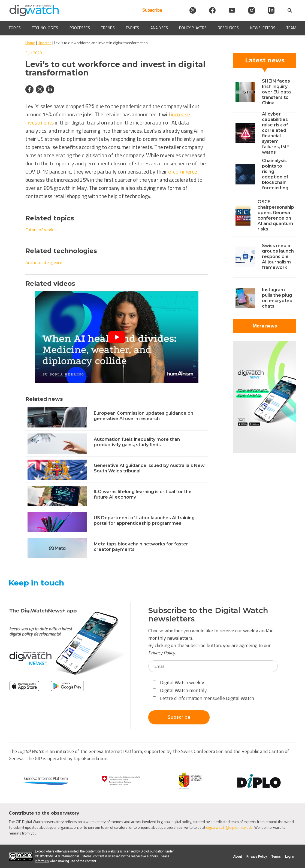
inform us (42, 861)
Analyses (159, 28)
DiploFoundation (153, 851)
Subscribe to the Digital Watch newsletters (208, 615)
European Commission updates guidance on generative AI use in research (144, 416)
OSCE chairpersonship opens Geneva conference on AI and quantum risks (276, 215)
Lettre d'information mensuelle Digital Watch (203, 698)
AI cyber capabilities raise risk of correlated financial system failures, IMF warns (276, 133)
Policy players (193, 28)
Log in (290, 857)
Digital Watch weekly (178, 682)
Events (132, 28)
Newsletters (263, 28)
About (238, 857)
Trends (108, 28)
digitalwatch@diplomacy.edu (229, 827)
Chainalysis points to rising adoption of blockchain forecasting (275, 174)
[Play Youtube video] (117, 337)
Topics (15, 28)
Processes (80, 28)
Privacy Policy (162, 653)
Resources (228, 28)
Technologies (45, 28)
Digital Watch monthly (180, 690)
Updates (45, 43)
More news (265, 326)
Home (30, 43)
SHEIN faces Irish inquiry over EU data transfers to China (276, 92)
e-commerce (183, 172)
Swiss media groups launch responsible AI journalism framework (278, 257)
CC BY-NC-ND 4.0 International (57, 856)
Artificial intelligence (44, 262)
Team (291, 28)
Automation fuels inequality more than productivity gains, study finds (137, 442)
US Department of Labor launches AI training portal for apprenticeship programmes (144, 521)
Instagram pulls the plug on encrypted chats (277, 298)
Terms (276, 857)
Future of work (39, 230)
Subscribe (152, 10)
